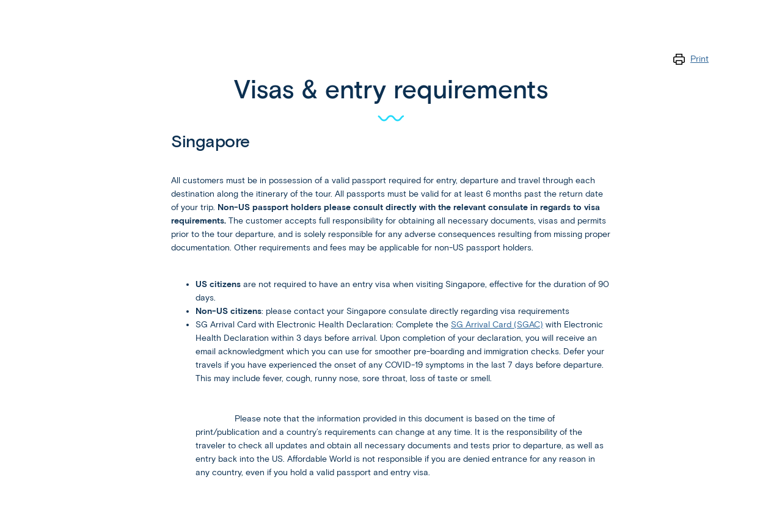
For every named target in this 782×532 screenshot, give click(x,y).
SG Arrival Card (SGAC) (497, 325)
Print (700, 59)
